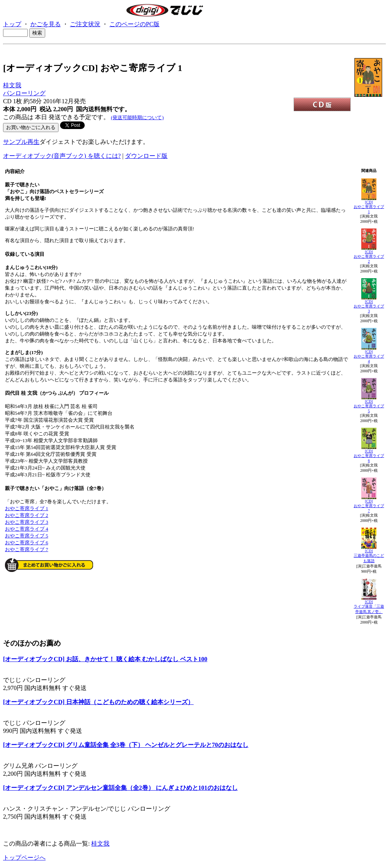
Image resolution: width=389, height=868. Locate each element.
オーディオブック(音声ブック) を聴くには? (62, 156)
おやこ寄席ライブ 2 (27, 515)
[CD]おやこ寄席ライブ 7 (369, 506)
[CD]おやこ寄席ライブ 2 (369, 257)
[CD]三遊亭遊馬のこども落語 (369, 556)
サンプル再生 (21, 142)
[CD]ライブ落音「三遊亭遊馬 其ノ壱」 (369, 607)
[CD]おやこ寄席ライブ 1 (369, 207)
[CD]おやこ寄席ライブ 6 (369, 456)
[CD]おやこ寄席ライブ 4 (369, 356)
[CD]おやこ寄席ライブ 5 (369, 406)
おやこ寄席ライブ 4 (27, 529)
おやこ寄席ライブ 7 (27, 549)
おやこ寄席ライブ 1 (27, 508)
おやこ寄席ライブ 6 (27, 543)
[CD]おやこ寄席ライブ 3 (369, 306)
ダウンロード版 (146, 156)
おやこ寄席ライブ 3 (27, 522)
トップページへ (24, 858)
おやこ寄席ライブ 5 (27, 536)
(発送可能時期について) (137, 117)
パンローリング (24, 93)
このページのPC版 (134, 24)
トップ (12, 24)
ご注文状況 (85, 24)
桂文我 (12, 85)
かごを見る (46, 24)
